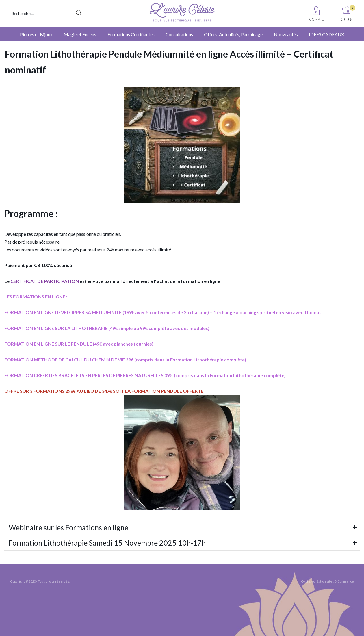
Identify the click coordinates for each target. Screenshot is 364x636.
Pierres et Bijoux (36, 34)
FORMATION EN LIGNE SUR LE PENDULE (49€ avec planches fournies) (79, 344)
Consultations (179, 34)
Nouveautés (286, 34)
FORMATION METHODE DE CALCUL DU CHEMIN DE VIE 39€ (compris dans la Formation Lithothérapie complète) (125, 360)
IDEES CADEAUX (326, 34)
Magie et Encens (80, 34)
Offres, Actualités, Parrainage (233, 34)
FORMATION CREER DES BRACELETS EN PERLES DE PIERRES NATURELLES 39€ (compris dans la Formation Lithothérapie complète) (145, 375)
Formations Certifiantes (131, 34)
